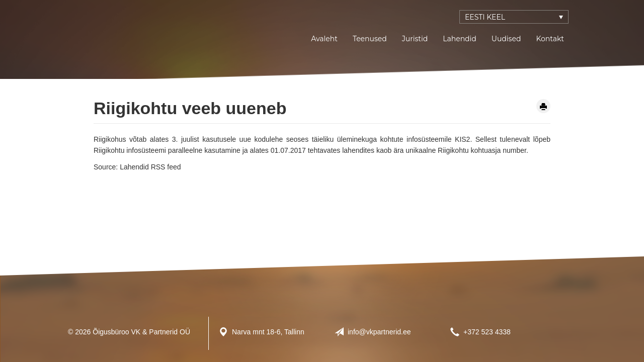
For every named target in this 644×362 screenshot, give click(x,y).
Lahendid (460, 39)
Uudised (506, 39)
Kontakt (550, 39)
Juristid (415, 39)
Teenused (370, 39)
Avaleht (324, 39)
